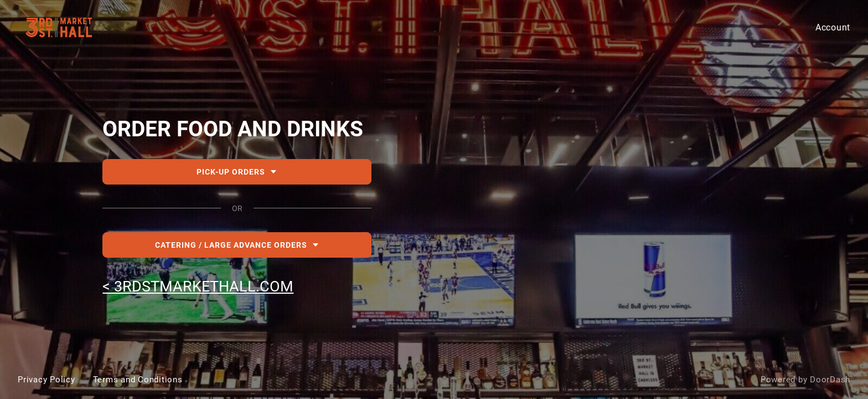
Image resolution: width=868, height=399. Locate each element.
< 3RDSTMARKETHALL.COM (198, 287)
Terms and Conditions (138, 380)
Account (833, 27)
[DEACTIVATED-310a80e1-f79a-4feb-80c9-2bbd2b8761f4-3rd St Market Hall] (434, 199)
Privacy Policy (46, 380)
